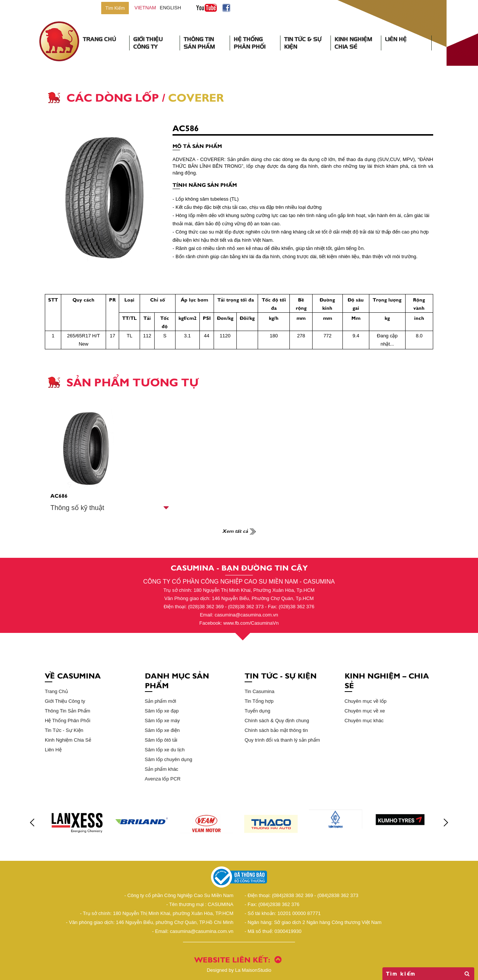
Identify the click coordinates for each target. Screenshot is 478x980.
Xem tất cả (239, 531)
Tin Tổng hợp (259, 701)
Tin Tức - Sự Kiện (64, 730)
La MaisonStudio (239, 970)
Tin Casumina (260, 691)
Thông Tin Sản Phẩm (199, 43)
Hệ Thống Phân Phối (250, 43)
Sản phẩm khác (162, 769)
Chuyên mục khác (364, 721)
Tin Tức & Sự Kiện (303, 43)
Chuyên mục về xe (365, 711)
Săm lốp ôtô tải (161, 740)
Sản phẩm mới (161, 701)
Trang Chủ (100, 39)
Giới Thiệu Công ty (65, 701)
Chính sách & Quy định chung (277, 721)
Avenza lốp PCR (163, 779)
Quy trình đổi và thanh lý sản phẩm (282, 740)
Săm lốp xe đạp (162, 711)
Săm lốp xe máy (162, 721)
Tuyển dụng (257, 711)
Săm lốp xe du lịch (165, 750)
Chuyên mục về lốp (366, 701)
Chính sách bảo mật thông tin (276, 730)
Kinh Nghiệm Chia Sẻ (353, 43)
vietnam (145, 8)
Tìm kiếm (428, 974)
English (170, 8)
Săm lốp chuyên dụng (169, 759)
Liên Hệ (396, 39)
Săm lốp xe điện (162, 730)
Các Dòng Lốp (113, 97)
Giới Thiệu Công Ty (148, 43)
